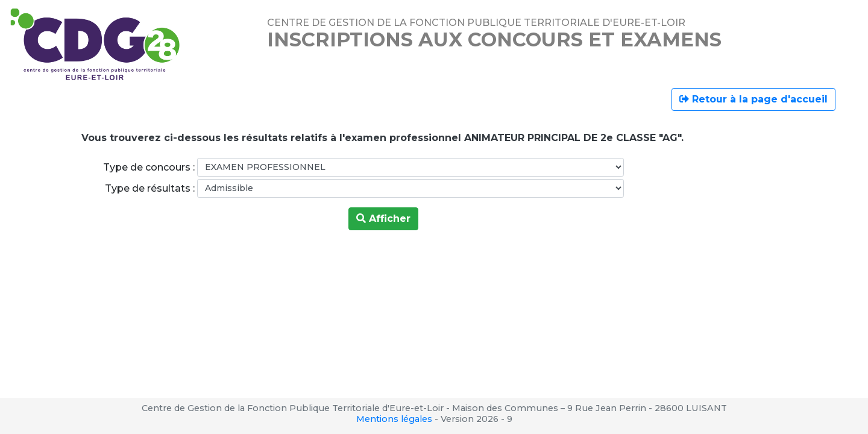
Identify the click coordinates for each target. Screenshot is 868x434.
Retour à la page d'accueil (753, 99)
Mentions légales (394, 419)
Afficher (383, 219)
